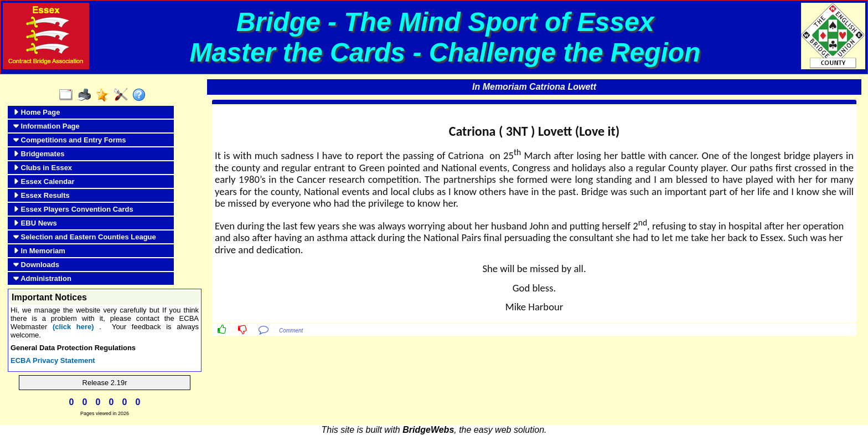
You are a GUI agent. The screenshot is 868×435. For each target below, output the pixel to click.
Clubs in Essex (43, 168)
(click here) (73, 327)
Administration (42, 278)
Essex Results (42, 195)
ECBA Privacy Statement (53, 360)
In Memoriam (39, 251)
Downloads (36, 265)
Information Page (46, 126)
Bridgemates (39, 154)
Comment (291, 331)
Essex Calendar (44, 181)
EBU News (35, 223)
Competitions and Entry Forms (70, 140)
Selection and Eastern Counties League (85, 237)
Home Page (37, 112)
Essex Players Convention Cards (73, 209)
